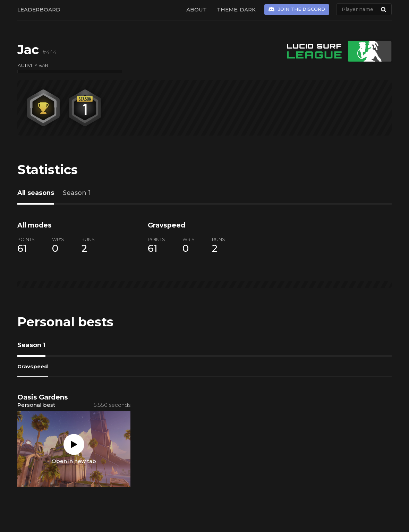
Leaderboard (39, 10)
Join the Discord (302, 9)
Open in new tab (74, 461)
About (197, 10)
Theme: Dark (236, 10)
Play (74, 445)
